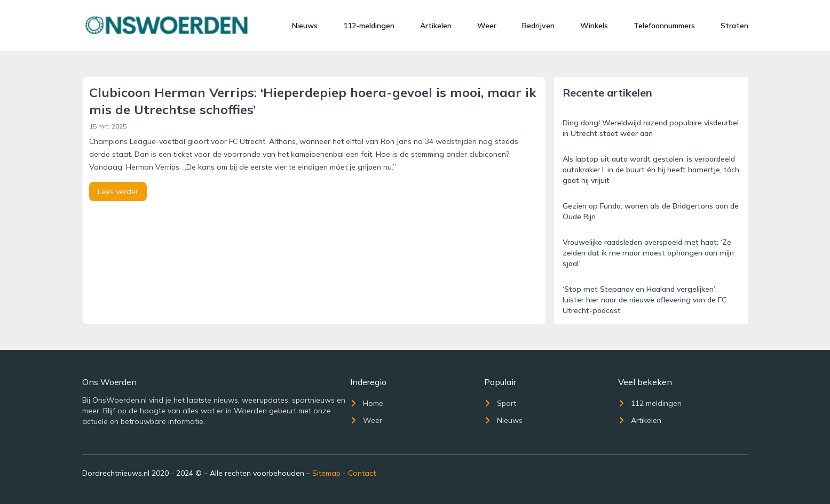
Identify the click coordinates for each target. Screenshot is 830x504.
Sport (500, 403)
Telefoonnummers (664, 26)
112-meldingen (369, 26)
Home (367, 403)
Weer (487, 26)
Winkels (594, 26)
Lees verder (118, 191)
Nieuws (305, 26)
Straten (734, 26)
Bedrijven (538, 26)
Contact (362, 473)
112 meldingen (650, 403)
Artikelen (436, 26)
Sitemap (326, 473)
